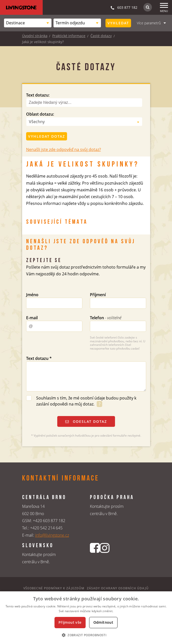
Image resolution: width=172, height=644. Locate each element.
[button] (86, 635)
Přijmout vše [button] (70, 622)
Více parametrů (149, 23)
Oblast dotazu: (40, 114)
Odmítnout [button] (103, 622)
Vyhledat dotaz (47, 136)
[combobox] (28, 23)
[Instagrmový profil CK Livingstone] (105, 556)
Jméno (32, 295)
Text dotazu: (38, 95)
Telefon (106, 318)
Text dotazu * (39, 358)
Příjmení (98, 295)
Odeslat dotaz (86, 421)
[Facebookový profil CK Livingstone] (95, 556)
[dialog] (86, 618)
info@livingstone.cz (52, 535)
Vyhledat (118, 23)
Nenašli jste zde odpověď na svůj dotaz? (64, 149)
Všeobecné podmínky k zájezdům (54, 588)
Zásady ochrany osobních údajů (118, 588)
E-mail (32, 318)
